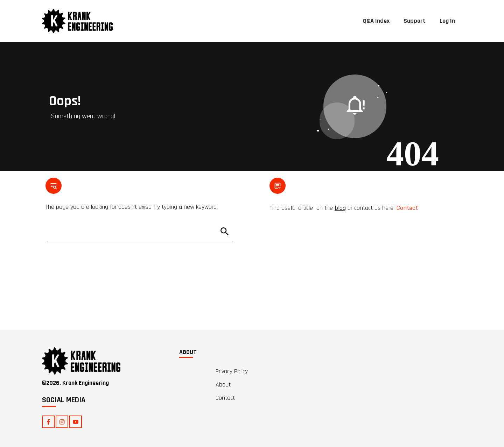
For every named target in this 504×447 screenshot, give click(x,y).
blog (340, 207)
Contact (407, 207)
